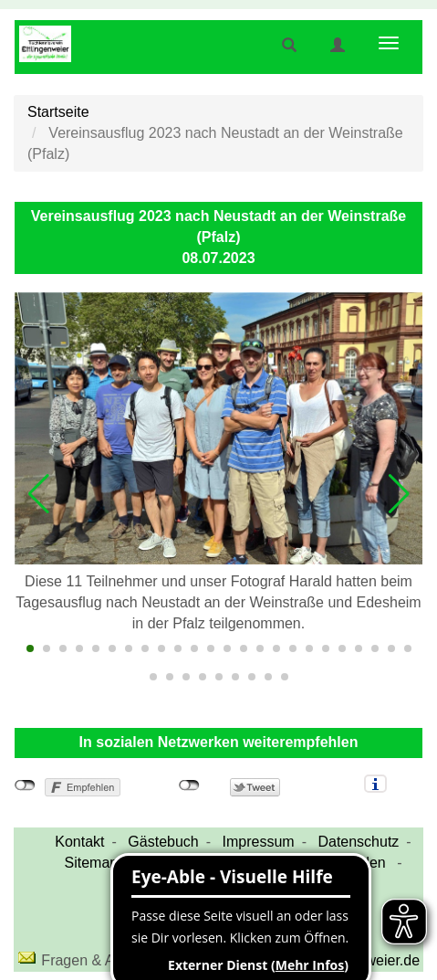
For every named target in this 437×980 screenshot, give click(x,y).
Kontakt (79, 842)
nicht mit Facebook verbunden (25, 785)
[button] (38, 494)
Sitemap (92, 863)
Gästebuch (163, 842)
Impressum (259, 842)
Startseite (58, 112)
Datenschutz (358, 842)
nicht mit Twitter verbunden (189, 785)
